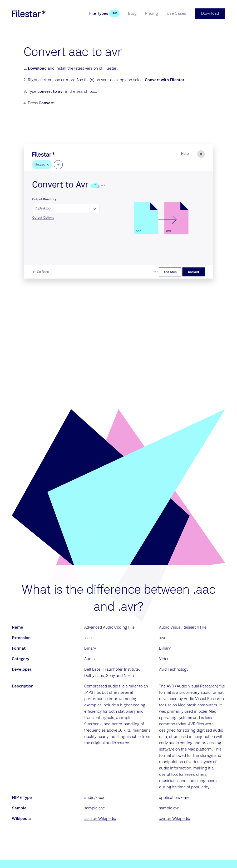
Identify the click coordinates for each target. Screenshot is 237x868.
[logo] (29, 14)
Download (37, 69)
